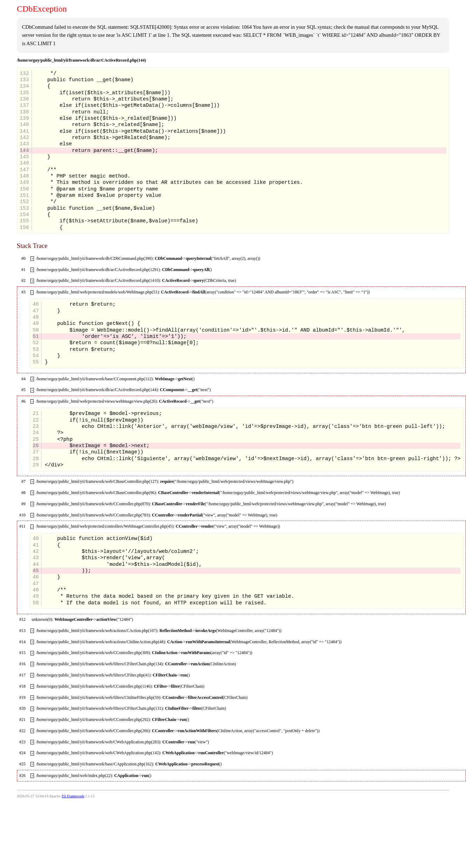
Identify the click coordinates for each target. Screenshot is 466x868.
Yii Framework (73, 796)
